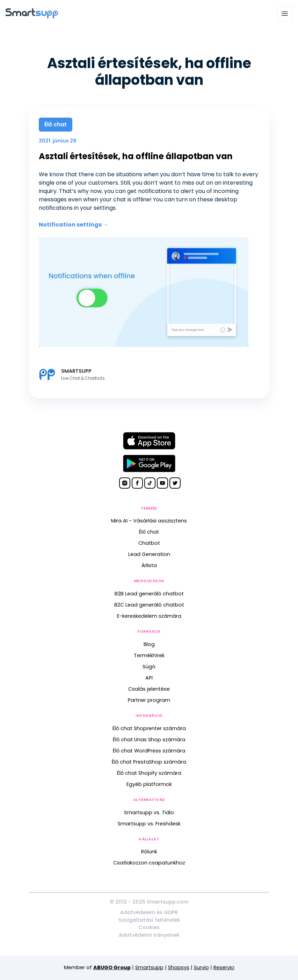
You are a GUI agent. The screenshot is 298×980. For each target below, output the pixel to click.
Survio (201, 967)
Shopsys (179, 967)
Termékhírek (149, 655)
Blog (149, 644)
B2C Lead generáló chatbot (149, 605)
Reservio (224, 967)
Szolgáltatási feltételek (149, 920)
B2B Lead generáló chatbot (149, 594)
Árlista (149, 565)
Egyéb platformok (149, 784)
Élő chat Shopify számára (149, 773)
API (149, 678)
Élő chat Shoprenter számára (149, 728)
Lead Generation (149, 554)
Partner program (149, 700)
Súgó (149, 667)
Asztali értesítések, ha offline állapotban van (136, 156)
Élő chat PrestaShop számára (149, 762)
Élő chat (149, 532)
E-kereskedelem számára (149, 616)
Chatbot (149, 543)
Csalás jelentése (149, 689)
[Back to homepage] (32, 17)
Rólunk (149, 852)
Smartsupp (149, 967)
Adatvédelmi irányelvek (149, 935)
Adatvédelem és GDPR (149, 912)
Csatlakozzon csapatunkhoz (149, 863)
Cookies (149, 927)
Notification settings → (74, 225)
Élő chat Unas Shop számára (149, 740)
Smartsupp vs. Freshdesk (149, 824)
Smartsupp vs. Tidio (149, 812)
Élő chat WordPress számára (149, 751)
